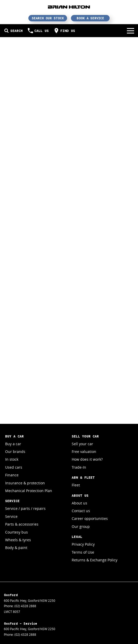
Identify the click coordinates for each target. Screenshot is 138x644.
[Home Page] (69, 7)
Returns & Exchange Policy (95, 560)
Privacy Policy (83, 544)
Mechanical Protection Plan (29, 491)
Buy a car (13, 444)
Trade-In (79, 467)
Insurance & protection (25, 483)
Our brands (15, 452)
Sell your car (82, 444)
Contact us (81, 511)
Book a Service (90, 18)
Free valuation (84, 452)
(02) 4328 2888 (25, 606)
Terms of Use (83, 552)
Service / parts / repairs (25, 508)
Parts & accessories (22, 524)
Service (11, 516)
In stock (12, 459)
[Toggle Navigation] (131, 31)
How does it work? (87, 459)
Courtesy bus (17, 532)
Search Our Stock (48, 18)
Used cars (14, 467)
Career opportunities (90, 518)
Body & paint (16, 548)
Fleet (76, 485)
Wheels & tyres (18, 540)
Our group (81, 526)
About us (79, 503)
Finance (12, 475)
